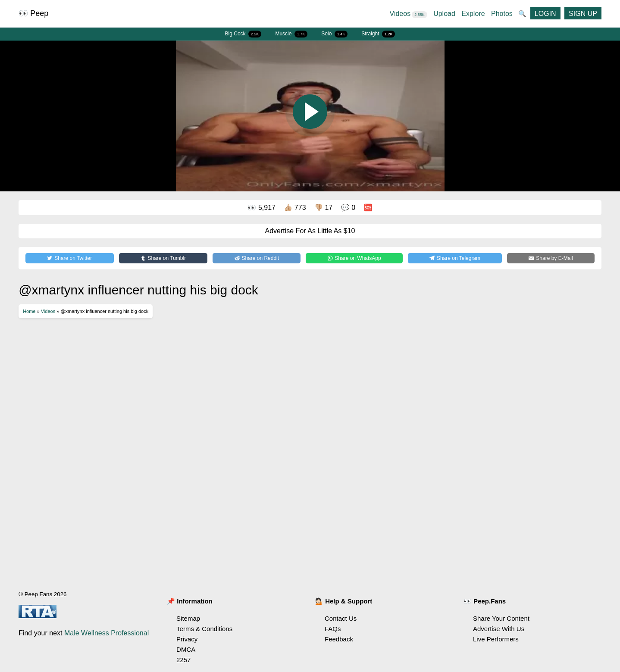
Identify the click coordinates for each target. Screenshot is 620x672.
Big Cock (243, 34)
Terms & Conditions (204, 629)
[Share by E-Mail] (551, 258)
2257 (183, 660)
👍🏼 (295, 208)
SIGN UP (583, 14)
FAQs (333, 629)
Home (29, 311)
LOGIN (545, 14)
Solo (334, 34)
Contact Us (341, 618)
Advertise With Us (499, 629)
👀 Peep (33, 13)
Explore (473, 14)
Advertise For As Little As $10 (310, 231)
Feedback (339, 639)
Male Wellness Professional (106, 633)
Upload (444, 14)
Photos (502, 14)
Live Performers (496, 639)
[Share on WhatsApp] (354, 258)
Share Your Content (501, 618)
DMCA (186, 649)
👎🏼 (323, 208)
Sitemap (188, 618)
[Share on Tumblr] (163, 258)
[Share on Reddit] (257, 258)
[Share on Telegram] (455, 258)
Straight (378, 34)
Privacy (187, 639)
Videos (409, 14)
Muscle (291, 34)
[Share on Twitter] (69, 258)
